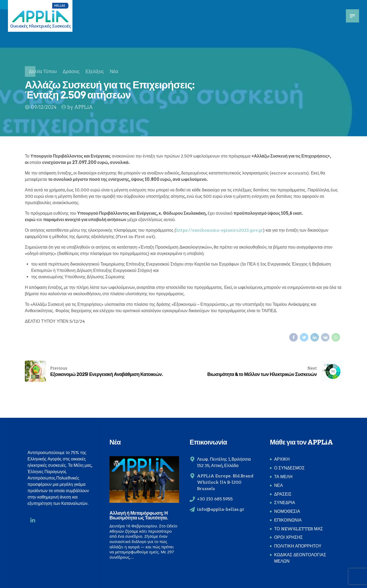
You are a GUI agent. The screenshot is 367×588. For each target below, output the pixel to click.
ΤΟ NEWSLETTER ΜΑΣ (299, 529)
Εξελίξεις (95, 71)
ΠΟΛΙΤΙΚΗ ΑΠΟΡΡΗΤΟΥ (298, 546)
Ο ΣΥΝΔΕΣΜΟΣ (289, 468)
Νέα (114, 71)
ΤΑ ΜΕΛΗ (283, 477)
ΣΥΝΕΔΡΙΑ (285, 503)
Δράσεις (71, 71)
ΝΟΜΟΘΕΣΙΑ (287, 511)
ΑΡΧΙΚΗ (282, 459)
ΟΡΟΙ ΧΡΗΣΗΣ (288, 537)
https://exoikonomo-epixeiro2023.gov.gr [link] (220, 230)
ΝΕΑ (279, 485)
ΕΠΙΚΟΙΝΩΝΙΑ (288, 520)
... (132, 557)
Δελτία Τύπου (43, 71)
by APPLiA (80, 107)
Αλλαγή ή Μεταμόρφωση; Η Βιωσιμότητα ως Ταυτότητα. (139, 515)
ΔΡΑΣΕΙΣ (283, 494)
